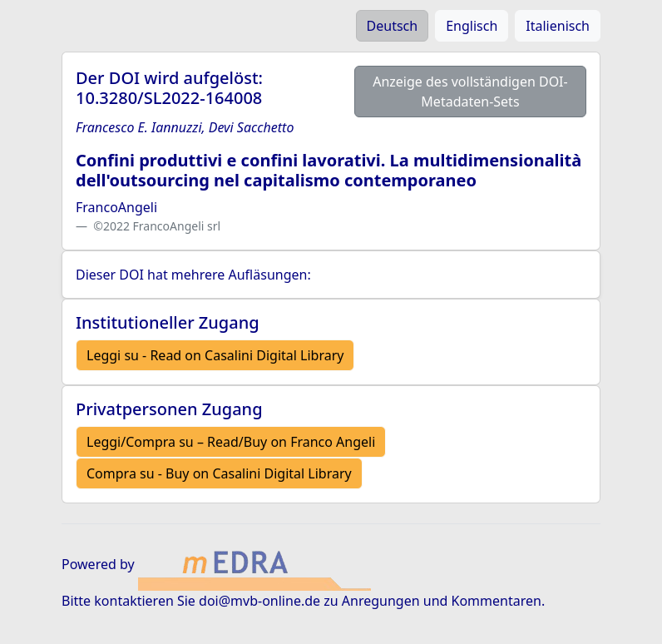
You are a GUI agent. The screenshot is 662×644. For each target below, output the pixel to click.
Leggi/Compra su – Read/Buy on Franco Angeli (231, 442)
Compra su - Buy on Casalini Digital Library (219, 473)
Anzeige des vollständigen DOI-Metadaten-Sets (470, 92)
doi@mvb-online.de (259, 601)
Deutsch (393, 26)
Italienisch (558, 26)
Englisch (472, 26)
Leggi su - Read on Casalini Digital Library (215, 355)
